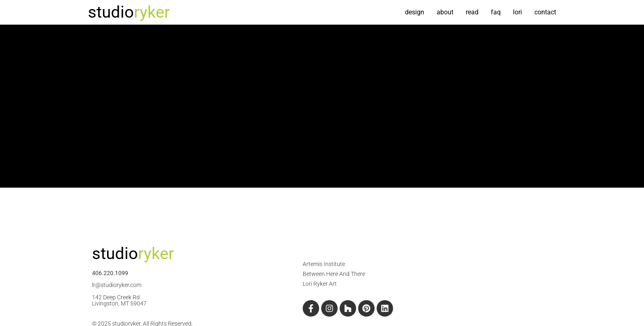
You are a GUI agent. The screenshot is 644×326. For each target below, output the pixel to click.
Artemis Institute (324, 264)
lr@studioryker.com (117, 285)
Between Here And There (334, 274)
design (415, 12)
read (472, 12)
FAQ (496, 12)
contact (545, 12)
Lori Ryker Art (320, 284)
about (445, 12)
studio (129, 12)
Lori (517, 12)
